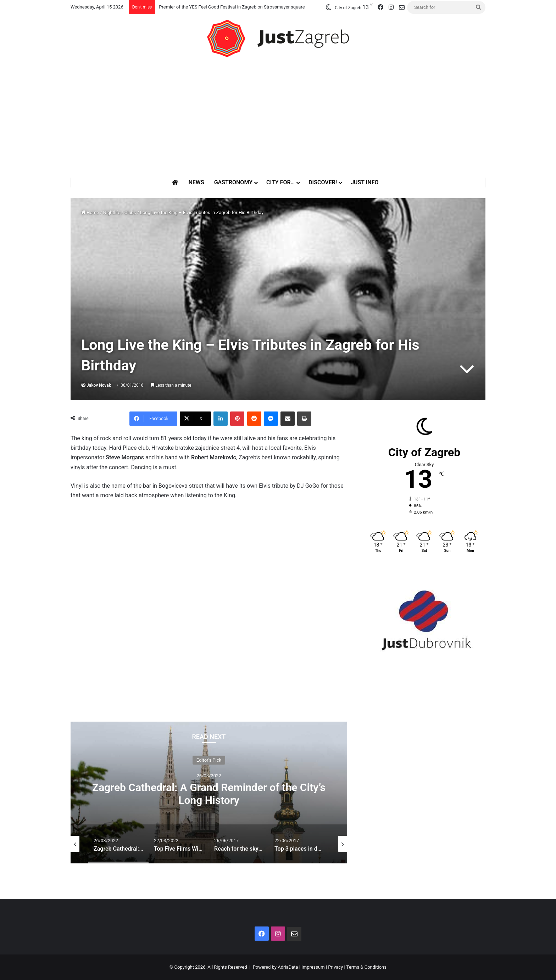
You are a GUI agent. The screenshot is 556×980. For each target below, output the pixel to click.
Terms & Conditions (366, 967)
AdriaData (288, 967)
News (196, 182)
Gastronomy (233, 182)
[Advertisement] (278, 117)
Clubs (130, 212)
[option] (209, 793)
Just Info (365, 182)
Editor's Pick (209, 760)
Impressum (313, 967)
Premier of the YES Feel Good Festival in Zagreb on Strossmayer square (232, 7)
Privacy (335, 967)
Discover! (323, 182)
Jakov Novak (99, 385)
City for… (280, 182)
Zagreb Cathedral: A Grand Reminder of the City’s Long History (209, 793)
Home (90, 212)
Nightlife (112, 212)
